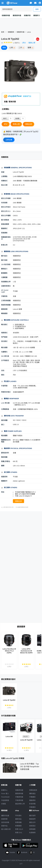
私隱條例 (32, 833)
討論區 (4, 804)
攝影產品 (32, 794)
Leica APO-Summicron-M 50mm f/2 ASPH (26, 651)
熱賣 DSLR (19, 829)
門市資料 (18, 816)
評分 (24, 43)
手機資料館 (19, 797)
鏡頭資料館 (17, 16)
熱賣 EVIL (19, 833)
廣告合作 (32, 822)
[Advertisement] (21, 536)
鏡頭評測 (37, 16)
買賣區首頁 (33, 790)
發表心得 (32, 43)
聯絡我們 (32, 819)
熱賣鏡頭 (18, 826)
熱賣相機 (18, 822)
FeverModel (5, 797)
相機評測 (27, 16)
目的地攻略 (5, 822)
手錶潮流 (32, 807)
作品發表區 (5, 800)
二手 (21, 48)
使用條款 (32, 829)
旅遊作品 (4, 826)
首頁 (3, 32)
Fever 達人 (5, 794)
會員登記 (32, 826)
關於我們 (32, 816)
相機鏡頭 (11, 32)
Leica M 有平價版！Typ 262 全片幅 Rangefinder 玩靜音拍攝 (30, 767)
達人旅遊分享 (6, 829)
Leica (29, 32)
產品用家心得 (20, 804)
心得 (12, 48)
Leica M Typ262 (9, 700)
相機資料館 (6, 16)
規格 (4, 48)
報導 (30, 48)
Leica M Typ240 (26, 740)
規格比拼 (29, 124)
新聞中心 (4, 790)
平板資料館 (19, 800)
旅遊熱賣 (4, 819)
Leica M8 (9, 736)
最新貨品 (18, 819)
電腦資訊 (32, 800)
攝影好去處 (5, 816)
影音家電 (32, 804)
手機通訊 (32, 797)
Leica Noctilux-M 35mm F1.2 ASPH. (9, 651)
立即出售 (9, 140)
